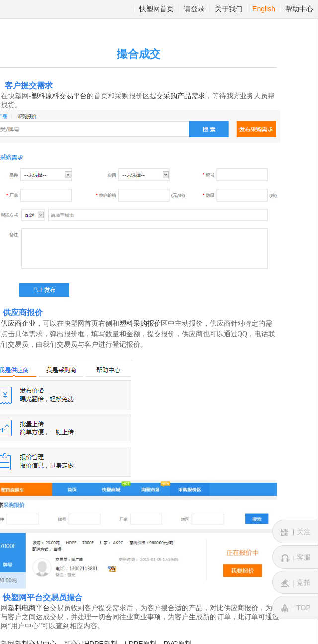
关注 (296, 532)
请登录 (194, 9)
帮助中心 (299, 9)
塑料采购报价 (140, 323)
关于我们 (229, 9)
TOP (295, 608)
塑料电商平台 (29, 608)
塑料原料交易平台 (59, 96)
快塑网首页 (157, 9)
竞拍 (296, 583)
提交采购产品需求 (177, 96)
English (264, 9)
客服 (296, 558)
